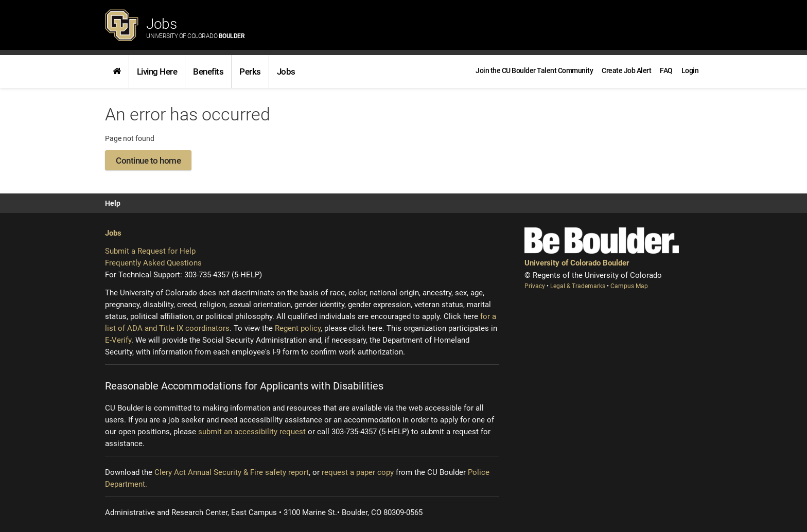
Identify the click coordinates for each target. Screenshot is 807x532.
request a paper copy (358, 472)
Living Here (157, 72)
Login (690, 70)
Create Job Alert (626, 70)
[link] (117, 72)
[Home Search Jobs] (117, 72)
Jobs (195, 28)
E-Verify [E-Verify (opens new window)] (118, 340)
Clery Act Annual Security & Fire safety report (232, 472)
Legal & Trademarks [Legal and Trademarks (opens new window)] (578, 286)
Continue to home (148, 161)
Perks (250, 72)
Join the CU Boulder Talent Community (534, 70)
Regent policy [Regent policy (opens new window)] (298, 328)
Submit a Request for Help (150, 251)
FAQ (666, 70)
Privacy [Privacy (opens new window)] (536, 286)
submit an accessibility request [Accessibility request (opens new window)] (252, 432)
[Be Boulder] (602, 241)
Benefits (208, 72)
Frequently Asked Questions (153, 263)
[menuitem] (690, 70)
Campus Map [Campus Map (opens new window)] (629, 286)
